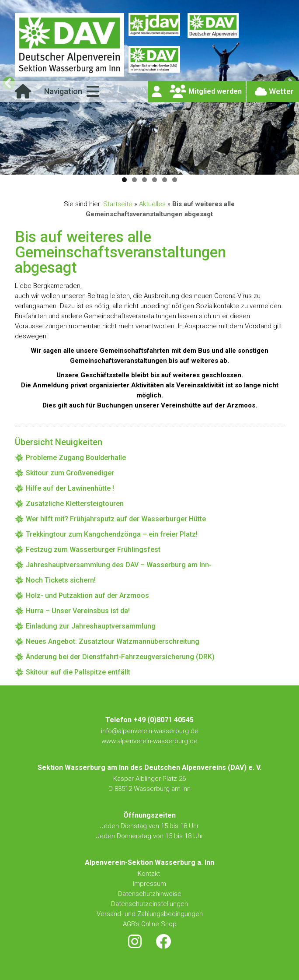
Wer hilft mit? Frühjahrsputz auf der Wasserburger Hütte (116, 519)
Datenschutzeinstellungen (149, 904)
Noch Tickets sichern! (61, 580)
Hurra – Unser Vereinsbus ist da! (78, 611)
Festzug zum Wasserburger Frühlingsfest (93, 550)
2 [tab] (134, 180)
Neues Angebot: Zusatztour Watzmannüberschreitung (113, 641)
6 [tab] (175, 180)
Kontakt (150, 874)
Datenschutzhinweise (150, 894)
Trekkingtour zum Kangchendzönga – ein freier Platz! (112, 534)
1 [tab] (124, 180)
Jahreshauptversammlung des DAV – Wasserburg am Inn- (119, 565)
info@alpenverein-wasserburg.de (150, 731)
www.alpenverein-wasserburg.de (149, 741)
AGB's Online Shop (150, 924)
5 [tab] (165, 180)
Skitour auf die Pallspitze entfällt (78, 672)
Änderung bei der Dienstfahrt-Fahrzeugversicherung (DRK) (120, 657)
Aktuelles (152, 204)
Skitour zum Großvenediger (70, 473)
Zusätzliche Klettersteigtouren (75, 504)
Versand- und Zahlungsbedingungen (150, 914)
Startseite (118, 204)
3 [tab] (144, 180)
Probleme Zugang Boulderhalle (76, 458)
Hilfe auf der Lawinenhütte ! (70, 488)
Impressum (149, 884)
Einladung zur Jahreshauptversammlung (91, 626)
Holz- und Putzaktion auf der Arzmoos (87, 595)
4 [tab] (155, 180)
